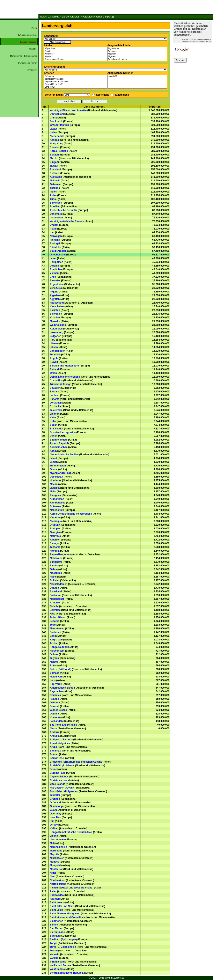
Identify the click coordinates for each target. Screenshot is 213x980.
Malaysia (55, 181)
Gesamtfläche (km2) (75, 84)
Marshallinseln (58, 847)
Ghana (54, 469)
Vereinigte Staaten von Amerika (68, 110)
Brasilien (55, 206)
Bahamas (55, 751)
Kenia (53, 451)
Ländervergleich (71, 17)
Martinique (56, 851)
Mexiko (54, 158)
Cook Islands (57, 784)
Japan (53, 129)
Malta (53, 492)
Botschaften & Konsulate (24, 56)
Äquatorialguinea (60, 743)
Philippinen (56, 262)
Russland (55, 169)
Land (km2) (75, 87)
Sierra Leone (57, 932)
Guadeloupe (57, 806)
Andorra (55, 732)
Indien (53, 192)
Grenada (55, 799)
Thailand (55, 188)
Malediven (56, 677)
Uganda (54, 588)
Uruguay (55, 525)
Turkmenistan (58, 466)
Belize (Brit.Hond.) (60, 669)
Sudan (54, 425)
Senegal (54, 543)
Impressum (32, 70)
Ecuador (55, 388)
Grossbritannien (59, 125)
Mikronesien (57, 858)
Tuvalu (54, 951)
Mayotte (54, 854)
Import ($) (137, 76)
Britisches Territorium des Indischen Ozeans (76, 762)
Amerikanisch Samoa (75, 59)
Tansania (55, 547)
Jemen (54, 462)
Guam (53, 810)
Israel (53, 258)
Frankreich (56, 121)
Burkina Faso (58, 773)
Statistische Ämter (27, 63)
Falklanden (56, 721)
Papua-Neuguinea (60, 554)
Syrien (54, 436)
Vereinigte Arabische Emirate (67, 221)
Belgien (54, 155)
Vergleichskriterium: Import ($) (99, 17)
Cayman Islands (59, 777)
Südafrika (55, 247)
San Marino (56, 928)
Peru (53, 340)
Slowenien (56, 314)
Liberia (54, 836)
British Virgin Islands (62, 765)
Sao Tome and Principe (63, 725)
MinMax (33, 49)
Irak (52, 821)
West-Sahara (57, 969)
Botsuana (55, 506)
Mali (52, 843)
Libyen (54, 347)
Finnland (55, 240)
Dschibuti (55, 632)
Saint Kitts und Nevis (62, 906)
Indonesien (56, 218)
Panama (54, 399)
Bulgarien (55, 336)
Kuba (53, 421)
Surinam (55, 936)
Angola (54, 358)
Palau (53, 891)
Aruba (53, 747)
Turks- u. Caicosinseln (63, 947)
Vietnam (54, 273)
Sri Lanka (55, 406)
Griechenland (58, 255)
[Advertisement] (19, 143)
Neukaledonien (58, 584)
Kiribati (54, 828)
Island (53, 458)
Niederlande (57, 136)
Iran (52, 232)
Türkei (53, 199)
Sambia (54, 566)
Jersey (54, 825)
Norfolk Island (58, 884)
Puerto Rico (57, 895)
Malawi (54, 662)
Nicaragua (56, 521)
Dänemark (56, 214)
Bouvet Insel (57, 758)
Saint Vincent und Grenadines (67, 917)
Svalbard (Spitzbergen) (63, 939)
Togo (53, 625)
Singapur (55, 162)
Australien (56, 177)
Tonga (53, 943)
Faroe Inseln (57, 651)
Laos (53, 680)
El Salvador (56, 429)
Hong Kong (56, 144)
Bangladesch (57, 351)
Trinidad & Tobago (60, 384)
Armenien (55, 603)
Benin (53, 636)
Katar (53, 418)
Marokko (55, 321)
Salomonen (56, 921)
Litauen (54, 343)
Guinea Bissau (58, 710)
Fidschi (54, 606)
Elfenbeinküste (58, 440)
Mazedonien (57, 510)
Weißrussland (58, 325)
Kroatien (55, 318)
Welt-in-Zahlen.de (49, 17)
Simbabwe (56, 562)
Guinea (54, 654)
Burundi (54, 706)
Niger (53, 873)
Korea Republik (59, 151)
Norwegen (56, 236)
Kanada (54, 140)
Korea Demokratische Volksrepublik (71, 514)
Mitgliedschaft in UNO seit (75, 82)
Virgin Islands (58, 962)
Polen (53, 195)
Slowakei (55, 281)
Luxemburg (56, 332)
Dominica (55, 695)
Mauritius (55, 536)
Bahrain (54, 392)
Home (34, 28)
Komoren (55, 717)
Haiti (52, 614)
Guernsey (55, 814)
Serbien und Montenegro (64, 366)
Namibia (55, 551)
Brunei (54, 769)
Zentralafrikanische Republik (67, 973)
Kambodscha (57, 503)
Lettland (55, 395)
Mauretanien (57, 629)
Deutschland (57, 114)
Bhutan (54, 754)
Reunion (55, 899)
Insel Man (55, 817)
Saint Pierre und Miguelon (65, 914)
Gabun (54, 569)
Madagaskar (57, 599)
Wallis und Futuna (60, 965)
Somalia (54, 673)
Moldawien (56, 558)
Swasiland (56, 591)
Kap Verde (56, 684)
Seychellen (56, 691)
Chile (53, 277)
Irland (53, 229)
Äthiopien (55, 529)
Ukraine (54, 266)
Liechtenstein (58, 840)
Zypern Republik (59, 443)
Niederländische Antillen (64, 455)
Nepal (53, 577)
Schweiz (55, 173)
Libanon (55, 414)
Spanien (55, 147)
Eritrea (54, 666)
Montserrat (56, 869)
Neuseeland (57, 303)
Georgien (55, 532)
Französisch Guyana (62, 788)
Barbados (55, 595)
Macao (54, 484)
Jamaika (55, 488)
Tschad (54, 643)
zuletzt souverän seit (75, 79)
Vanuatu (55, 954)
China (53, 118)
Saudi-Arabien (58, 251)
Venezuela (56, 288)
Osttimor (55, 703)
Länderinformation (28, 35)
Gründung (75, 76)
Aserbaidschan (59, 447)
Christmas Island (60, 780)
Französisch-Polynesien (64, 791)
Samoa (54, 925)
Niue (52, 877)
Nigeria (54, 292)
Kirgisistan (56, 640)
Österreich (56, 184)
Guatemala (56, 410)
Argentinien (57, 284)
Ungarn (54, 225)
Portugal (55, 244)
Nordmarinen (57, 880)
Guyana (54, 658)
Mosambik (56, 573)
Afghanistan (75, 49)
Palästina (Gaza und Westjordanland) (71, 888)
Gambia (54, 714)
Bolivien (55, 580)
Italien (53, 132)
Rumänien (56, 269)
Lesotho (55, 621)
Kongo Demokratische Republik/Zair (71, 832)
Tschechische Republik (63, 210)
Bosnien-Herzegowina (63, 432)
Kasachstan (57, 306)
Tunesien (55, 355)
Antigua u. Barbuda (61, 740)
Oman (53, 373)
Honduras (56, 480)
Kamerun (55, 517)
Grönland (55, 803)
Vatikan (54, 958)
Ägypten (75, 51)
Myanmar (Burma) (60, 473)
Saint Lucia (56, 910)
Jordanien (56, 403)
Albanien (75, 54)
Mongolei (55, 865)
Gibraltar (55, 795)
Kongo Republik (59, 647)
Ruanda (54, 699)
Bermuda (55, 610)
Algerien (75, 57)
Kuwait (54, 362)
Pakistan (55, 310)
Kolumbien (56, 329)
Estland (54, 369)
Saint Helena (57, 902)
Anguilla (55, 736)
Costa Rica (56, 380)
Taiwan (54, 166)
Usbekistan (56, 477)
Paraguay (55, 495)
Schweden (56, 203)
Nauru (53, 728)
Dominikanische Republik (65, 377)
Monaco (54, 862)
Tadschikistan (58, 617)
